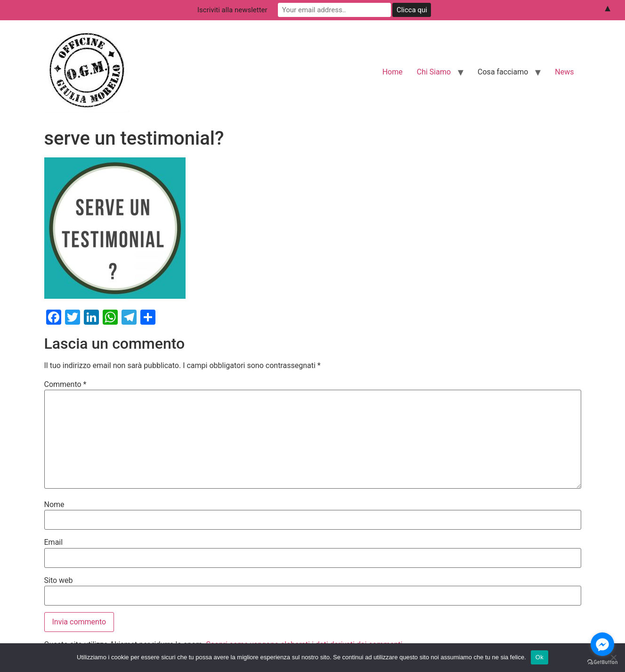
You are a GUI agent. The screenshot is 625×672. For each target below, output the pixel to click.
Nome (54, 505)
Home (393, 72)
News (564, 72)
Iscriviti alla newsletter (232, 10)
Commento (65, 385)
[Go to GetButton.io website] (602, 662)
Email (54, 542)
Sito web (59, 581)
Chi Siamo (434, 72)
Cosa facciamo (503, 72)
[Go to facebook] (602, 644)
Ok (540, 657)
